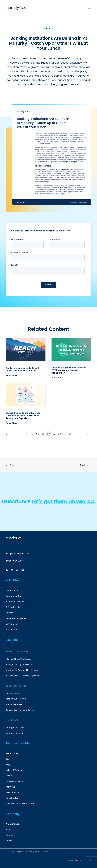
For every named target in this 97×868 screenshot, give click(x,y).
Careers (9, 841)
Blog (8, 765)
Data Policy (86, 860)
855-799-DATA (15, 561)
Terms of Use (71, 860)
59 (59, 434)
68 (70, 434)
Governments (12, 624)
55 (38, 434)
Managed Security (14, 733)
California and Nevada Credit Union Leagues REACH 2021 (22, 369)
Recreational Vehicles (16, 618)
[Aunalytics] (16, 8)
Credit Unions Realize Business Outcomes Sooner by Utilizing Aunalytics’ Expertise (23, 416)
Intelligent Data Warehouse (18, 659)
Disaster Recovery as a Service (20, 710)
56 (43, 434)
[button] (90, 8)
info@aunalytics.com (18, 554)
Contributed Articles (15, 781)
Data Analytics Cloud (16, 699)
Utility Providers (13, 629)
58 (54, 434)
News (8, 759)
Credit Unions (12, 590)
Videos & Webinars (15, 770)
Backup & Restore (14, 704)
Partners (9, 835)
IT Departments (13, 607)
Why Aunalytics (13, 824)
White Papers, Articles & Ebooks (20, 804)
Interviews (10, 787)
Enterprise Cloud (13, 693)
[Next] (87, 435)
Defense (9, 613)
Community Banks (15, 596)
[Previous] (10, 435)
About (8, 829)
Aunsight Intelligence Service (19, 665)
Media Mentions (13, 792)
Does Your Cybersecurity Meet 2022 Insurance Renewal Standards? (69, 370)
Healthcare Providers (15, 602)
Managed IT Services (16, 728)
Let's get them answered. (63, 501)
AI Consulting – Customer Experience (23, 676)
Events (9, 776)
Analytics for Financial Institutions (22, 670)
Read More (12, 375)
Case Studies (12, 798)
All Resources (12, 753)
